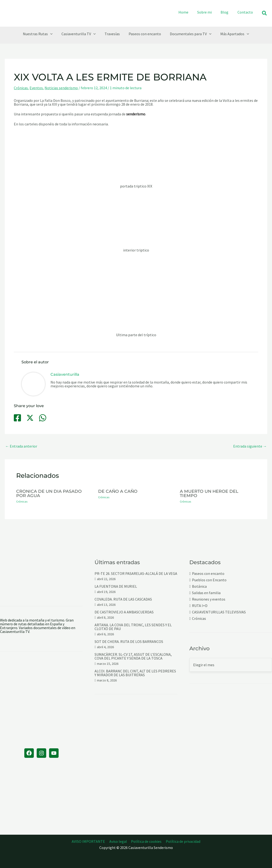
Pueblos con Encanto (209, 580)
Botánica (199, 586)
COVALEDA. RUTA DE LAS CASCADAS (123, 599)
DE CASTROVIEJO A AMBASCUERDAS (124, 612)
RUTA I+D (200, 606)
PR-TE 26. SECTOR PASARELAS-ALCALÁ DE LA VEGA (136, 573)
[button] (265, 13)
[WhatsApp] (43, 418)
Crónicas (21, 88)
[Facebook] (17, 418)
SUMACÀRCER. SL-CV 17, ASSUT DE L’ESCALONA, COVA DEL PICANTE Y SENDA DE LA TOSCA (133, 656)
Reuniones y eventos (209, 599)
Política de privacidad (183, 841)
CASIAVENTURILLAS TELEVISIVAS (219, 612)
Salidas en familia (206, 593)
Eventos (36, 88)
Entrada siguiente (250, 446)
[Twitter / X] (30, 418)
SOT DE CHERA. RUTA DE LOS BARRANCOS (129, 641)
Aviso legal (118, 841)
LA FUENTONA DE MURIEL (116, 586)
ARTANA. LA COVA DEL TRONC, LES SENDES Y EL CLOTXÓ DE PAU (133, 627)
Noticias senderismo (61, 88)
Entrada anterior (21, 446)
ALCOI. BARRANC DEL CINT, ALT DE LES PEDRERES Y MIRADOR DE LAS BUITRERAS (135, 673)
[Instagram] (41, 753)
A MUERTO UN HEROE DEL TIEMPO (209, 493)
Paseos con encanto (208, 574)
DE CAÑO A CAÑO (118, 491)
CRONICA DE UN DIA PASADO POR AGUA (49, 493)
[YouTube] (54, 753)
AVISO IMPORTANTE (89, 841)
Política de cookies (146, 841)
